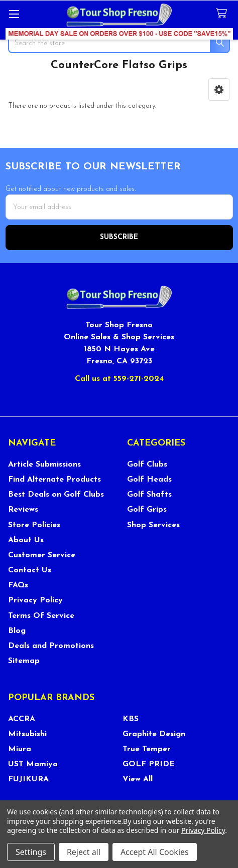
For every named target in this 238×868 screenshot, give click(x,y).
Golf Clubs (147, 465)
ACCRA (22, 719)
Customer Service (42, 555)
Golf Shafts (149, 495)
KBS (131, 719)
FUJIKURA (28, 779)
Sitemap (24, 661)
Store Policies (34, 525)
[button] (219, 89)
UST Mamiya (33, 764)
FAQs (18, 585)
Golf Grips (147, 510)
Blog (17, 631)
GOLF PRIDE (149, 764)
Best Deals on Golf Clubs (56, 495)
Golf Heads (149, 480)
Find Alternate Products (54, 480)
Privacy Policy (35, 600)
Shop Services (153, 525)
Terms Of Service (41, 616)
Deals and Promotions (51, 646)
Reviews (23, 510)
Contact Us (30, 570)
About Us (26, 540)
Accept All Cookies (155, 852)
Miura (20, 749)
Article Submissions (44, 465)
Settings (31, 852)
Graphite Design (154, 734)
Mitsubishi (27, 734)
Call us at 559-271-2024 (119, 379)
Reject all (84, 852)
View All (138, 779)
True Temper (147, 749)
